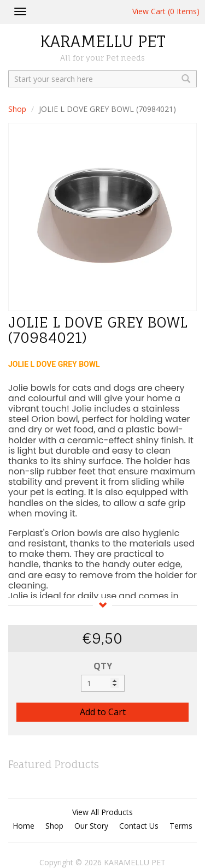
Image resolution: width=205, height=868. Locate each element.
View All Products (102, 812)
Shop (17, 109)
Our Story (91, 826)
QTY (103, 666)
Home (24, 826)
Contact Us (139, 826)
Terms (181, 826)
